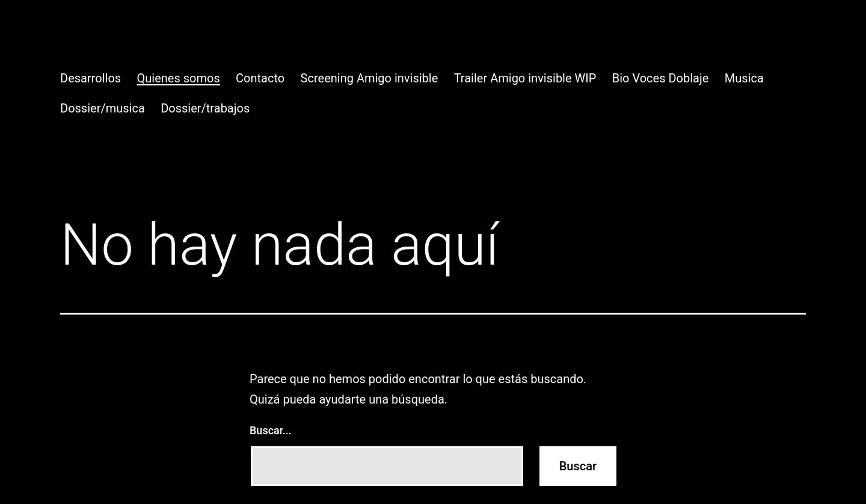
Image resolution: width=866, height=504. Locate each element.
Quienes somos (179, 78)
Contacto (260, 78)
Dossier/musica (103, 108)
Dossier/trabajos (205, 108)
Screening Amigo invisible (370, 78)
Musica (744, 78)
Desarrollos (91, 78)
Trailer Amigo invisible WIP (525, 78)
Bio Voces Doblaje (661, 78)
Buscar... (271, 430)
